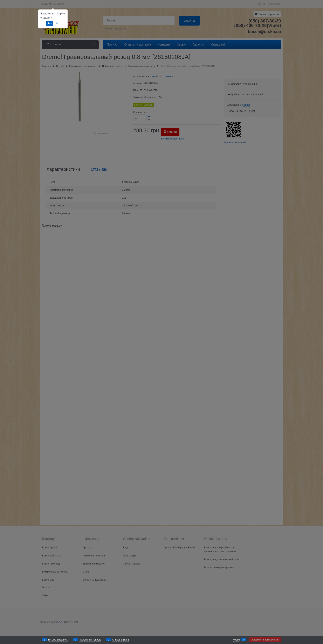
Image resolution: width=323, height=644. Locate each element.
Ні (57, 23)
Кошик (237, 640)
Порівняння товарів (90, 640)
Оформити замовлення (265, 640)
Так (50, 23)
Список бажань (121, 640)
